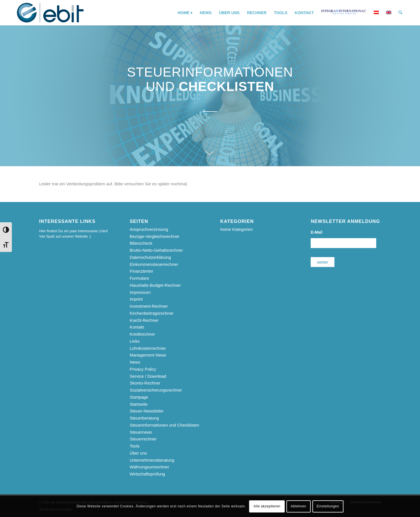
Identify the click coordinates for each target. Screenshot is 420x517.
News (135, 362)
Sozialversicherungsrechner (156, 390)
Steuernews (141, 432)
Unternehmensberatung (152, 460)
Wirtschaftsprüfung (147, 474)
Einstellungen (328, 506)
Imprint (136, 299)
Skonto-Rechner (145, 383)
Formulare (139, 278)
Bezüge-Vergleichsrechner (154, 236)
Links (135, 341)
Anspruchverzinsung (149, 229)
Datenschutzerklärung (150, 257)
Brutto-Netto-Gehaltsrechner (156, 250)
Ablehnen (299, 506)
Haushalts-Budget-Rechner (155, 285)
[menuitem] (185, 13)
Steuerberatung (144, 418)
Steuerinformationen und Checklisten (164, 425)
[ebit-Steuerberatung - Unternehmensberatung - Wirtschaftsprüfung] (50, 13)
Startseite (139, 404)
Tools (135, 446)
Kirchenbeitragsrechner (152, 313)
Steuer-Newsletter (147, 411)
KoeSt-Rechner (144, 320)
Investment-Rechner (149, 306)
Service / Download (148, 376)
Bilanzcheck (141, 243)
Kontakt (137, 327)
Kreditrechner (142, 334)
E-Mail (316, 232)
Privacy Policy (143, 369)
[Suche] (400, 13)
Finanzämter (141, 271)
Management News (148, 355)
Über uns (138, 453)
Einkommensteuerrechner (154, 264)
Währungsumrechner (149, 467)
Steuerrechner (143, 439)
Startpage (139, 397)
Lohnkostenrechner (148, 348)
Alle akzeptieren (267, 506)
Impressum (140, 292)
